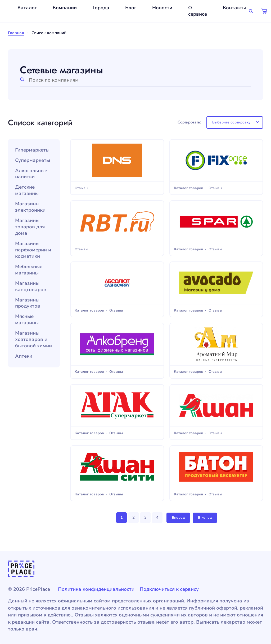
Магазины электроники (30, 207)
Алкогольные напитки (31, 174)
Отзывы (81, 188)
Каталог (27, 8)
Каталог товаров (189, 188)
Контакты (234, 8)
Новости (162, 8)
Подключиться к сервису (169, 589)
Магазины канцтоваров (31, 287)
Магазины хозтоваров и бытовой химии (33, 339)
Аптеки (24, 356)
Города (101, 8)
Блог (131, 8)
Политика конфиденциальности (96, 589)
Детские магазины (27, 190)
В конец (205, 518)
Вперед (178, 518)
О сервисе (198, 11)
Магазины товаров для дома (30, 227)
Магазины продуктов (28, 303)
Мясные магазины (27, 320)
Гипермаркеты (32, 150)
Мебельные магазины (29, 270)
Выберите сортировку (231, 122)
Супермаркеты (33, 160)
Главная (16, 33)
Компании (65, 8)
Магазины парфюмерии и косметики (33, 250)
